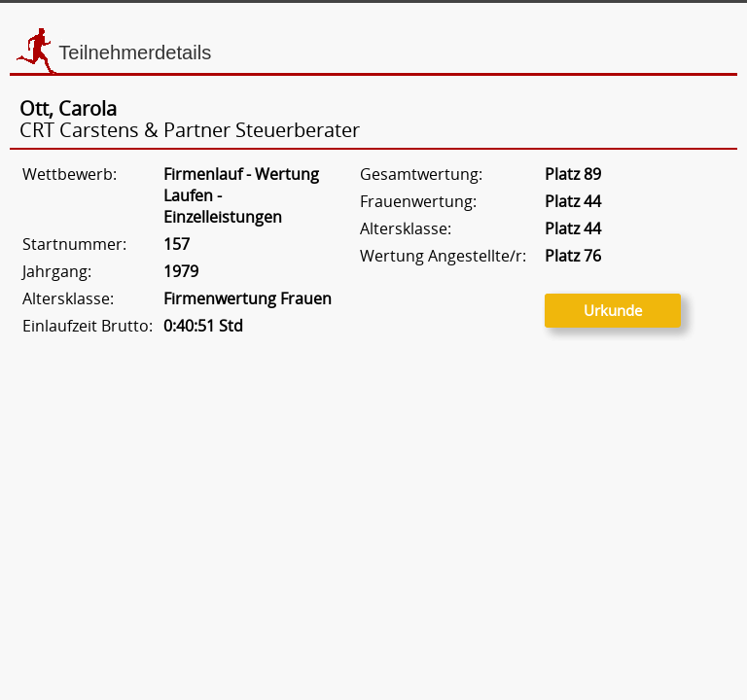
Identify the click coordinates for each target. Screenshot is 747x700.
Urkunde (613, 310)
